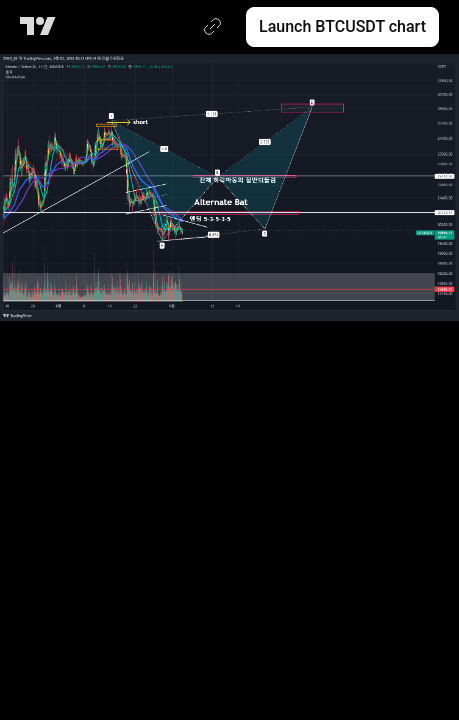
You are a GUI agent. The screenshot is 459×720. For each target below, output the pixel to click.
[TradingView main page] (41, 27)
